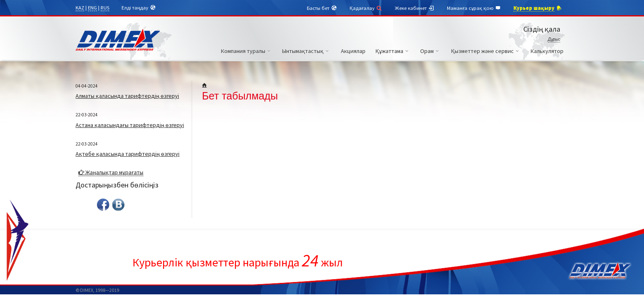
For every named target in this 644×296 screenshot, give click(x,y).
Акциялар (353, 51)
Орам (431, 51)
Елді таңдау (139, 8)
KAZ (80, 8)
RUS (105, 8)
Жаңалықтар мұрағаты (111, 172)
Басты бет (322, 8)
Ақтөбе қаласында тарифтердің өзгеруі (128, 154)
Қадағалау (366, 8)
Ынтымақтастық (307, 51)
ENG (92, 8)
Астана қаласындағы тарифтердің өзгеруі (130, 125)
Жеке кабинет (415, 8)
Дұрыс (554, 39)
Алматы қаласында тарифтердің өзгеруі (127, 96)
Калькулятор (547, 51)
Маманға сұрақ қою (474, 8)
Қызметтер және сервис (486, 51)
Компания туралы (247, 51)
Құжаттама (393, 51)
